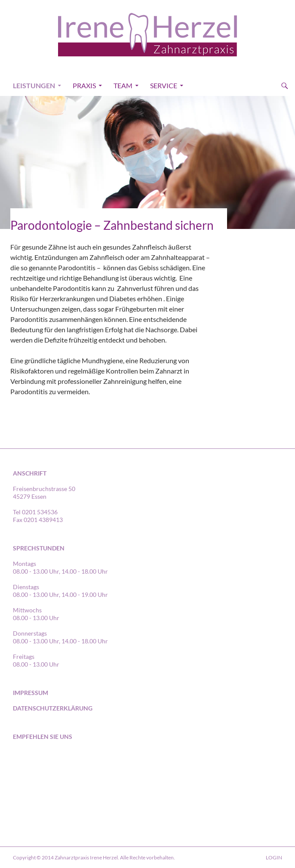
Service (164, 85)
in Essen (66, 765)
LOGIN (274, 857)
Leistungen (34, 85)
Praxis (84, 85)
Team (123, 85)
